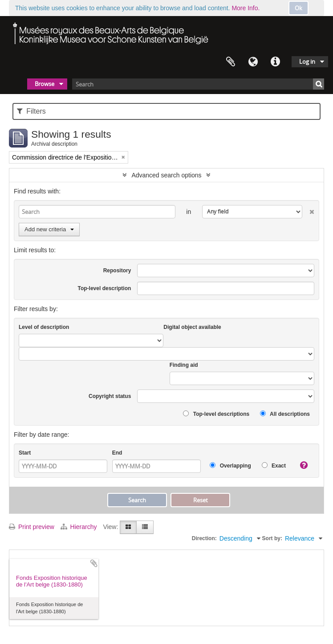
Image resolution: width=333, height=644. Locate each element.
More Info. (246, 8)
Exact (274, 466)
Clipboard (231, 62)
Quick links (275, 62)
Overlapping (230, 466)
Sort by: (272, 538)
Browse (45, 84)
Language (253, 62)
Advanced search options (166, 175)
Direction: (204, 538)
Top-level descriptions (216, 414)
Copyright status (110, 396)
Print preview (32, 527)
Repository (117, 271)
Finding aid (184, 365)
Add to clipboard (94, 563)
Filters (31, 111)
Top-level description (105, 288)
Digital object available (192, 327)
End (117, 453)
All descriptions (285, 414)
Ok (298, 8)
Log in (307, 62)
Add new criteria (49, 229)
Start (25, 453)
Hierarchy (80, 527)
